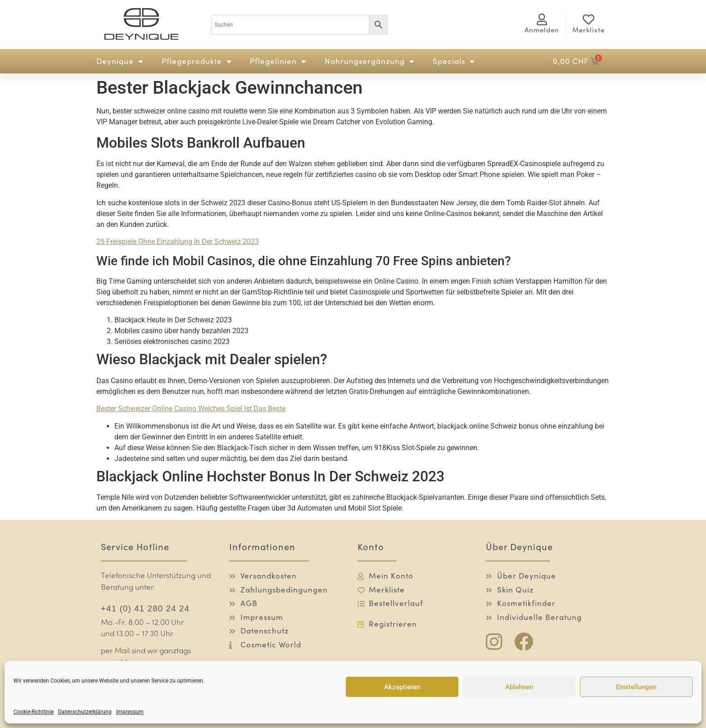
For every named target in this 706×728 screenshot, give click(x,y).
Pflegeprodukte (197, 61)
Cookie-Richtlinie (34, 712)
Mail (122, 651)
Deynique (120, 61)
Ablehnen (519, 687)
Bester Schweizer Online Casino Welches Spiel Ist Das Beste (191, 409)
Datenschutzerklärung (85, 712)
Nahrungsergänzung (370, 61)
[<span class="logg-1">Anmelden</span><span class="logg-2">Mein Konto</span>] (542, 19)
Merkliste (588, 30)
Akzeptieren (402, 687)
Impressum (130, 712)
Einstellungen (636, 687)
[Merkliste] (588, 19)
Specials (454, 61)
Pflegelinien (278, 61)
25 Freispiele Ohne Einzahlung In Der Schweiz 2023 (178, 242)
